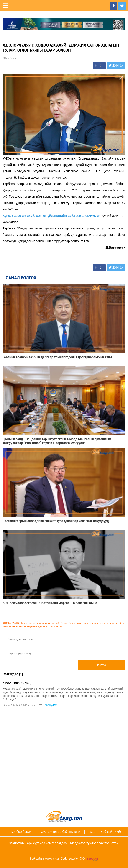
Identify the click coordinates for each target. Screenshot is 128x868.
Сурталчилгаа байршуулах (61, 832)
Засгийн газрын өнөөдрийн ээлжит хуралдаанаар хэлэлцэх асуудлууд (56, 521)
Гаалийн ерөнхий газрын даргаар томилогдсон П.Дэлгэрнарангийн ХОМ (57, 357)
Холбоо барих (21, 832)
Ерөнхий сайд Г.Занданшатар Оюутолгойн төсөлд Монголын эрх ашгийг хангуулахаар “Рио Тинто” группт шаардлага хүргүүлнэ (57, 441)
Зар (92, 832)
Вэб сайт (107, 832)
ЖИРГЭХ (116, 65)
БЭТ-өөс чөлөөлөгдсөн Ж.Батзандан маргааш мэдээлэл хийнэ (50, 603)
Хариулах (51, 705)
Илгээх (102, 665)
